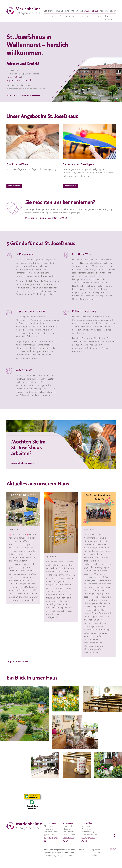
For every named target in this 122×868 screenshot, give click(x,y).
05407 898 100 (15, 77)
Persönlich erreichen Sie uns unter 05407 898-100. (48, 218)
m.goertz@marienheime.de (19, 80)
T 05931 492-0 (68, 838)
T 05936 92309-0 (51, 838)
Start (116, 833)
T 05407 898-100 (88, 838)
